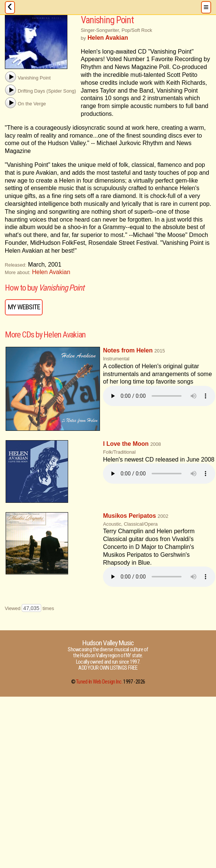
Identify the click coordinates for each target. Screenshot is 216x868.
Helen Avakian (51, 272)
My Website (24, 307)
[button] (10, 77)
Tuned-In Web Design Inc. (99, 682)
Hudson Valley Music (108, 643)
